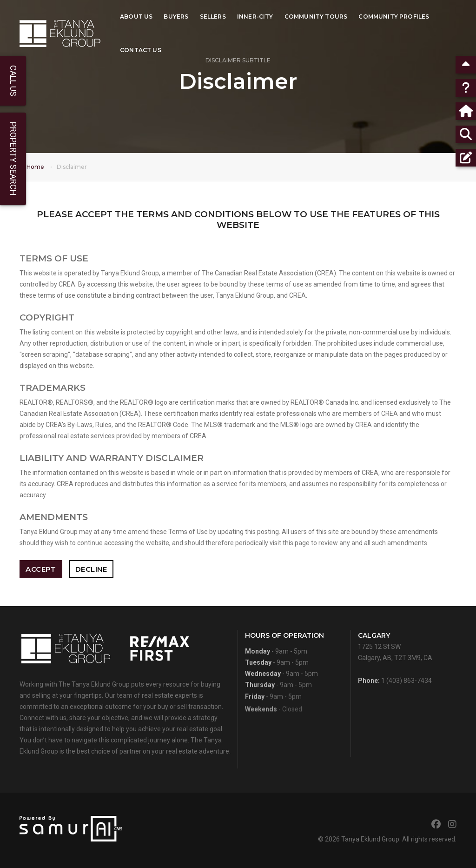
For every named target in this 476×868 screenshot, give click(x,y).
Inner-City (255, 17)
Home (35, 167)
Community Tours (316, 17)
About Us (136, 17)
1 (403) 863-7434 (407, 684)
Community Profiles (394, 17)
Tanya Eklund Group (370, 839)
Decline (91, 569)
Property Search (13, 159)
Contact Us (141, 50)
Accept (41, 569)
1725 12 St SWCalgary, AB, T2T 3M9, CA (395, 650)
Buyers (176, 17)
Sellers (213, 17)
